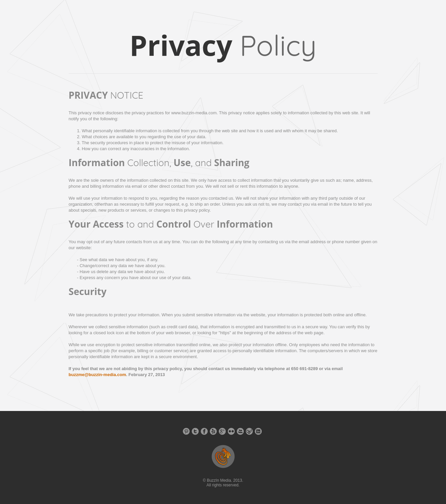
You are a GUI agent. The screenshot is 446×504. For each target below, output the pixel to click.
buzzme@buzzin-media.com (97, 375)
